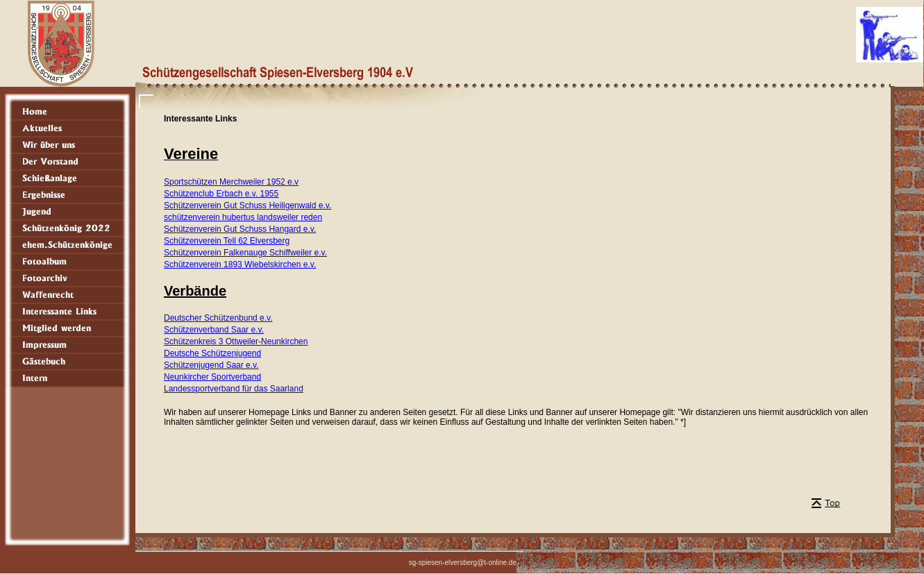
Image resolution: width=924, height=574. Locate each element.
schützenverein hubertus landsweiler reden (243, 217)
